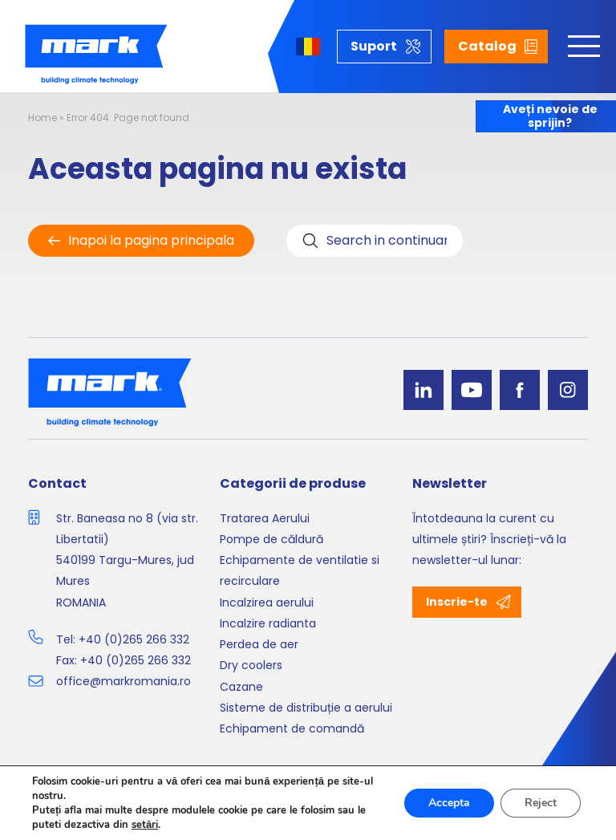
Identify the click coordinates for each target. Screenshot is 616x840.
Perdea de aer (259, 644)
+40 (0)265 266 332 (134, 639)
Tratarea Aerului (265, 518)
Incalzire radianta (268, 623)
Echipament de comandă (292, 728)
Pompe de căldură (272, 539)
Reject (541, 803)
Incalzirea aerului (267, 603)
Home (43, 118)
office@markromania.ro (124, 681)
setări (145, 825)
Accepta (449, 803)
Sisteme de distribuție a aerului (306, 708)
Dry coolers (251, 665)
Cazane (241, 687)
